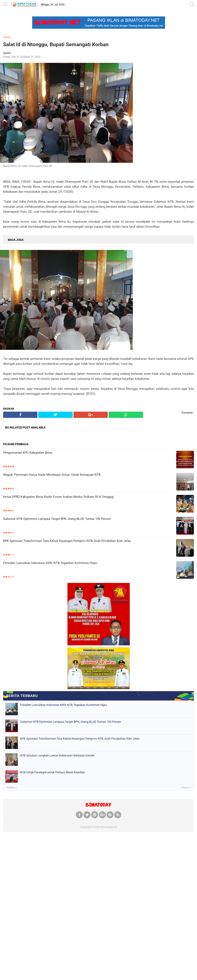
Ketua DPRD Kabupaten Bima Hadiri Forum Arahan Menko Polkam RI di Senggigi (58, 497)
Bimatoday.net (109, 827)
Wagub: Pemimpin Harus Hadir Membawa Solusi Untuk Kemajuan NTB (52, 475)
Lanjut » (187, 788)
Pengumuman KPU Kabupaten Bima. (28, 453)
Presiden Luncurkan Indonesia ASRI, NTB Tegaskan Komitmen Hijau (50, 563)
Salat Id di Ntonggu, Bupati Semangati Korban (56, 44)
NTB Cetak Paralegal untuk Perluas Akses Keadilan (53, 772)
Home (7, 37)
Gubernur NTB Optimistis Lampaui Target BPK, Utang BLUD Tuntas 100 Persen (57, 519)
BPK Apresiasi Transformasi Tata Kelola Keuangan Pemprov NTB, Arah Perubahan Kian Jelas (67, 541)
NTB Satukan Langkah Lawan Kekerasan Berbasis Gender (57, 755)
